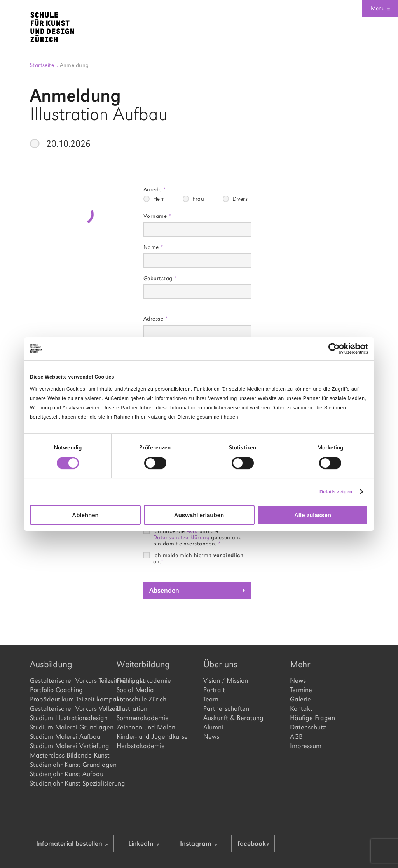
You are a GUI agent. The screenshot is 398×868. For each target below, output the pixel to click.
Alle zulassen (313, 515)
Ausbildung (51, 664)
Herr (159, 199)
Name (153, 247)
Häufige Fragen (312, 718)
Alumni (213, 727)
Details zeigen (336, 492)
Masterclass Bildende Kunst (69, 755)
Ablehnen (85, 515)
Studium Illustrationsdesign (69, 718)
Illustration (132, 708)
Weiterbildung (143, 664)
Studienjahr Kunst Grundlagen (69, 765)
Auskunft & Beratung (233, 718)
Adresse (155, 318)
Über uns (220, 664)
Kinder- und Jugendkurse (152, 736)
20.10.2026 (68, 144)
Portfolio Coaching (56, 690)
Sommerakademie (143, 718)
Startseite (44, 65)
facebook (253, 843)
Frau (198, 199)
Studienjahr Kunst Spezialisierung (69, 783)
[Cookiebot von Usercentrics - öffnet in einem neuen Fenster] (334, 349)
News (211, 736)
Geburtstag (160, 278)
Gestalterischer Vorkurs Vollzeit (69, 708)
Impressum (306, 746)
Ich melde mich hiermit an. (198, 555)
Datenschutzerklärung (181, 537)
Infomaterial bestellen (72, 843)
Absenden (164, 590)
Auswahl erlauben (199, 515)
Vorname (157, 216)
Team (211, 699)
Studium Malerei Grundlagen (69, 727)
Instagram (198, 843)
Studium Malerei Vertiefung (69, 746)
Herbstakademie (141, 746)
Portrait (214, 690)
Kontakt (301, 708)
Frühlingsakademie (144, 680)
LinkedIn (144, 843)
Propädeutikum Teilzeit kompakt (69, 699)
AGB (296, 736)
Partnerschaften (226, 708)
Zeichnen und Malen (146, 727)
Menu (380, 8)
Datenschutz (308, 727)
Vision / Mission (226, 680)
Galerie (300, 699)
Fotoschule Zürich (141, 699)
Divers (240, 199)
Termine (301, 690)
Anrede (155, 189)
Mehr (300, 664)
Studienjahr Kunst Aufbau (67, 774)
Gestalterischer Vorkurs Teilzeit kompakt (69, 680)
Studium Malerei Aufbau (65, 736)
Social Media (135, 690)
